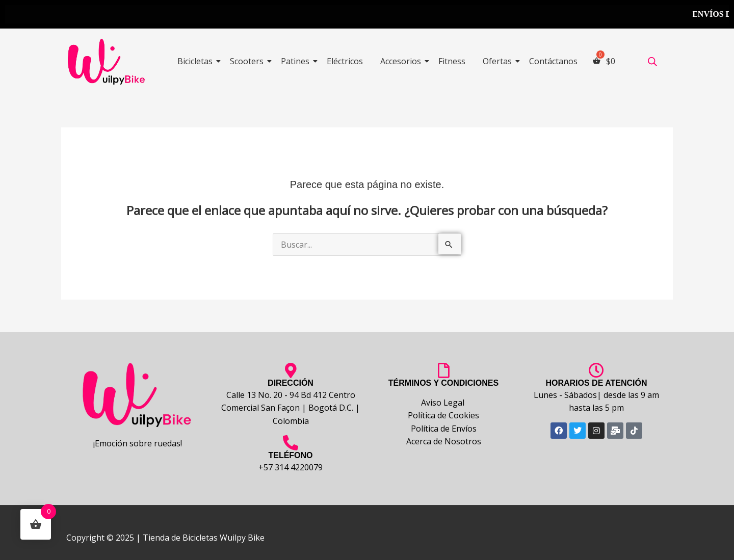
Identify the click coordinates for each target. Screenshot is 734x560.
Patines (297, 61)
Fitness (452, 61)
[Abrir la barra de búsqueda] (652, 61)
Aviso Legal (444, 403)
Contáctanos (553, 61)
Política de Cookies (443, 415)
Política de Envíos (444, 429)
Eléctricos (345, 61)
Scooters (248, 61)
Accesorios (402, 61)
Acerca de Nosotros (444, 441)
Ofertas (499, 61)
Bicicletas (197, 61)
